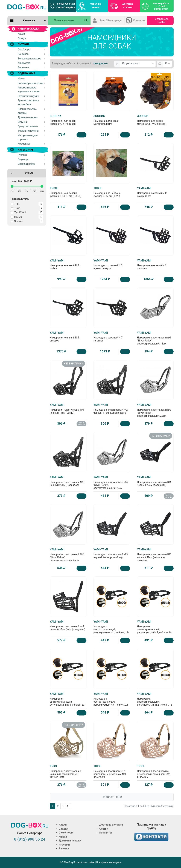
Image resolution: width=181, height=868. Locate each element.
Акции (63, 825)
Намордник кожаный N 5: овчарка (68, 337)
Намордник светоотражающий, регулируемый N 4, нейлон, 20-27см (68, 701)
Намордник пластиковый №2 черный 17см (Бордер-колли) (112, 409)
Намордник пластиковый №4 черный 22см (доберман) (155, 481)
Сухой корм (66, 833)
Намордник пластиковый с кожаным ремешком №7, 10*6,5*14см (68, 771)
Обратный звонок (96, 6)
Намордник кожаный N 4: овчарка (155, 264)
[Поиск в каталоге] (65, 21)
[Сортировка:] (138, 64)
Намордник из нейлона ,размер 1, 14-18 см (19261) (68, 192)
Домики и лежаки (70, 841)
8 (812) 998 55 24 (30, 839)
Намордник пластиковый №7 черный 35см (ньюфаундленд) (68, 625)
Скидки (64, 829)
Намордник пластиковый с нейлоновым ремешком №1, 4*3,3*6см (112, 771)
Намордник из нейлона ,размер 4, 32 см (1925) (112, 192)
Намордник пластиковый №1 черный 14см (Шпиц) (68, 409)
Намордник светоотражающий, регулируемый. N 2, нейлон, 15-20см (155, 701)
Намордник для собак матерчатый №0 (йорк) (68, 120)
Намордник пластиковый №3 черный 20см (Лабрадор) (68, 481)
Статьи (104, 829)
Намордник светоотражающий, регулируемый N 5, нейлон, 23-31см (112, 701)
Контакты (139, 21)
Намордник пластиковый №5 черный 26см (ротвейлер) (112, 553)
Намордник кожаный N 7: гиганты (112, 337)
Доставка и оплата (128, 6)
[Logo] (27, 7)
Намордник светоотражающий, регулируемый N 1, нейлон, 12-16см (112, 628)
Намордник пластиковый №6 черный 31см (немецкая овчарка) (155, 555)
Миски (63, 837)
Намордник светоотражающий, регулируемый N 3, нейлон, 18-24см (155, 628)
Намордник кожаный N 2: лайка (68, 264)
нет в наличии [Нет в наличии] (81, 424)
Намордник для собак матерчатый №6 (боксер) (155, 120)
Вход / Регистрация (111, 21)
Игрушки (64, 845)
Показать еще (112, 797)
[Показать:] (167, 64)
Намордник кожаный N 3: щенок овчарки (112, 264)
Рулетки (64, 849)
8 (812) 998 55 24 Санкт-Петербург (66, 6)
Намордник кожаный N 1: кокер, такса (155, 192)
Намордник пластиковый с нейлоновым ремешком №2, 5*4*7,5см (155, 771)
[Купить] (81, 135)
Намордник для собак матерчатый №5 (112, 120)
